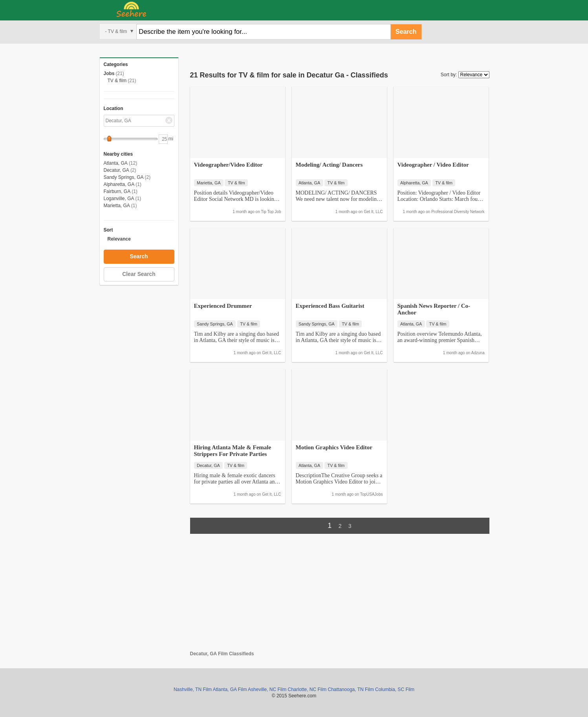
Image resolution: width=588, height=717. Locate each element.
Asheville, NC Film (267, 689)
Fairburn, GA (117, 191)
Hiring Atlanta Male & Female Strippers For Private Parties (233, 451)
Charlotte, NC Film (307, 689)
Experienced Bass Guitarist (330, 306)
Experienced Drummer (223, 306)
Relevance (119, 239)
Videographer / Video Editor (433, 165)
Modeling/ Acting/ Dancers (329, 165)
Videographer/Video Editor (228, 165)
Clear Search (139, 274)
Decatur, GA (116, 170)
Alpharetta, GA (119, 184)
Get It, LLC (373, 212)
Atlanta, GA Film (230, 689)
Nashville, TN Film (193, 689)
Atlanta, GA (116, 163)
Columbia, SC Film (395, 689)
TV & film (117, 81)
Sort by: (449, 75)
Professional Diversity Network (458, 212)
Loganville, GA (119, 199)
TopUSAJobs (372, 494)
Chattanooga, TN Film (351, 689)
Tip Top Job (271, 212)
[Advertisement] (340, 596)
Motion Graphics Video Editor (334, 447)
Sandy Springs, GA (124, 177)
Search (406, 32)
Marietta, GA (117, 206)
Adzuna (478, 353)
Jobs (109, 74)
